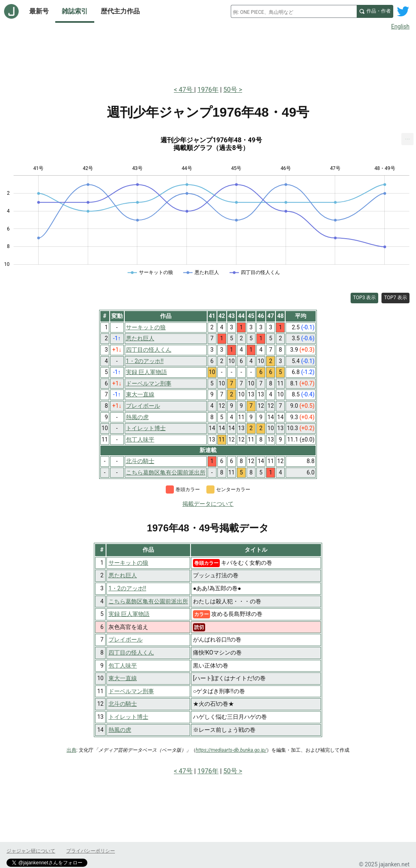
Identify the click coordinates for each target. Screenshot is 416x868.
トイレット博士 (128, 717)
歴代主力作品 (120, 11)
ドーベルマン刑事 (131, 691)
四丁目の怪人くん (131, 653)
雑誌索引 (75, 11)
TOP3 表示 (365, 298)
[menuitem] (407, 139)
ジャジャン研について (31, 851)
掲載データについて (208, 504)
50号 (230, 90)
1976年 (208, 90)
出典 (71, 750)
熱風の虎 (120, 730)
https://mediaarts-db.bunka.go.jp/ (231, 750)
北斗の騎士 (123, 704)
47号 (186, 90)
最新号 (39, 11)
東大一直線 (123, 678)
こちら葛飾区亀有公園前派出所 (148, 601)
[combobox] (294, 11)
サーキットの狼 (128, 563)
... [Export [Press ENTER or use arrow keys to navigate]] (408, 137)
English (400, 26)
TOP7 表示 (395, 298)
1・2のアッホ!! (127, 588)
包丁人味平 (123, 666)
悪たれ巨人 (123, 575)
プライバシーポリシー (91, 851)
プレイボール (126, 640)
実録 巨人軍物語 (129, 614)
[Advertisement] (208, 56)
